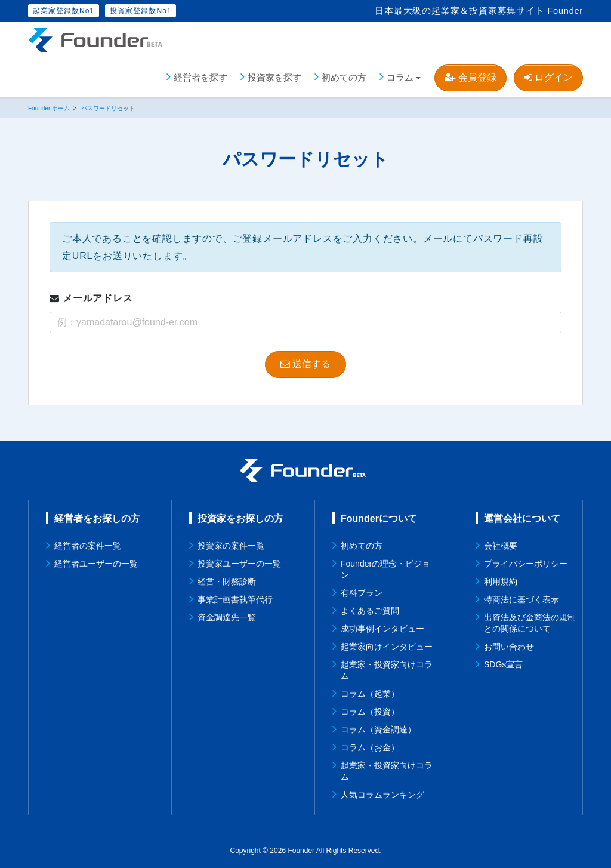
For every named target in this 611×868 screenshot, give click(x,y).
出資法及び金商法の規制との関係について (530, 623)
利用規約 (501, 581)
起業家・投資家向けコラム (387, 670)
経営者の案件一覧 (88, 546)
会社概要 (501, 546)
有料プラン (362, 593)
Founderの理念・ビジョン (385, 569)
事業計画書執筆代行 (235, 599)
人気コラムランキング (382, 795)
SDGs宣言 (503, 664)
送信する (305, 364)
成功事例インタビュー (382, 629)
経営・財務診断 (227, 581)
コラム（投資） (370, 712)
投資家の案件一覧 (231, 546)
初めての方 (344, 77)
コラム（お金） (370, 747)
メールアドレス (91, 298)
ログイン (548, 77)
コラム (400, 77)
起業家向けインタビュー (387, 647)
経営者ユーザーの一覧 (96, 564)
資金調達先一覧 (227, 617)
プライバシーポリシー (526, 564)
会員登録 (470, 77)
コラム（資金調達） (378, 730)
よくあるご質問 (370, 611)
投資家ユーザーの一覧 (239, 564)
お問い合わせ (509, 647)
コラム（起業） (370, 694)
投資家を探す (274, 77)
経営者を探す (200, 77)
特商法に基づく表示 (521, 599)
